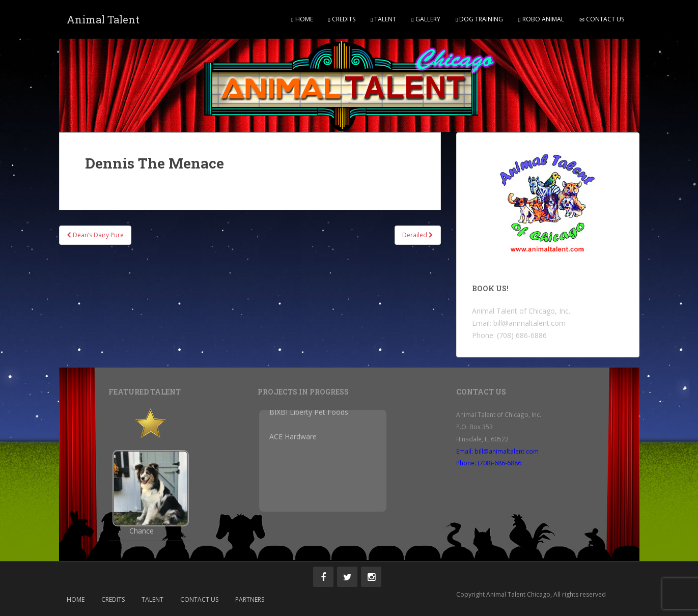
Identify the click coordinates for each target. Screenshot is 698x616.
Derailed (418, 235)
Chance (142, 531)
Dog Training (479, 19)
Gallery (426, 19)
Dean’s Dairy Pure (95, 235)
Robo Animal (541, 19)
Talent (383, 19)
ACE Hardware (293, 434)
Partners (250, 599)
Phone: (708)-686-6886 (489, 463)
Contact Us (602, 19)
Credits (342, 19)
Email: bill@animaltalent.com (497, 451)
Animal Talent (103, 19)
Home (302, 19)
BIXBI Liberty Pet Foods (309, 410)
